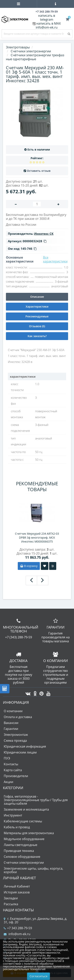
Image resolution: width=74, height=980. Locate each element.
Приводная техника (19, 851)
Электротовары (18, 47)
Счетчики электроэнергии (24, 863)
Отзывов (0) (37, 326)
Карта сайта (13, 770)
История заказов (17, 892)
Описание (37, 297)
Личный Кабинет (17, 886)
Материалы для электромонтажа (29, 833)
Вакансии (11, 723)
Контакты (11, 764)
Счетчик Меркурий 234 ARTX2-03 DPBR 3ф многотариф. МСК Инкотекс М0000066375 (37, 538)
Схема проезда (15, 741)
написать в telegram (47, 18)
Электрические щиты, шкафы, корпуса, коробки (33, 870)
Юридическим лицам (20, 752)
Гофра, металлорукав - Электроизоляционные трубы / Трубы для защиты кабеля (36, 800)
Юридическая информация (25, 746)
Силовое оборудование (22, 857)
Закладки (11, 898)
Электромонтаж (16, 735)
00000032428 (35, 241)
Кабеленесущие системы (23, 821)
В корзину (29, 566)
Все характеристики (55, 259)
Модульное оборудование (24, 839)
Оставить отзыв (39, 171)
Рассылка (11, 904)
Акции (8, 782)
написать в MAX (49, 23)
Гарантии (11, 729)
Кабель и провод (17, 827)
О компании (13, 711)
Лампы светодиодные (21, 845)
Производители (16, 776)
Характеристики (37, 306)
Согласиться (38, 976)
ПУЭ (7, 758)
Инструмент (13, 815)
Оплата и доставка (18, 717)
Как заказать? (37, 336)
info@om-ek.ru (47, 27)
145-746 (29, 249)
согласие (31, 958)
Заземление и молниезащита (26, 809)
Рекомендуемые (37, 316)
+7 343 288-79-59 (18, 928)
